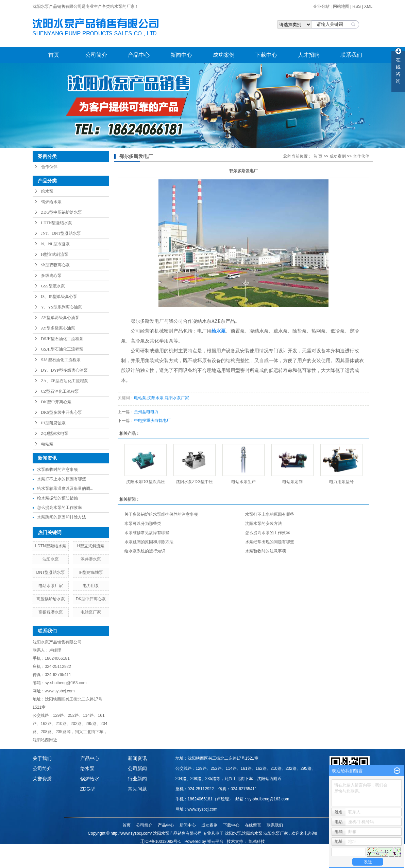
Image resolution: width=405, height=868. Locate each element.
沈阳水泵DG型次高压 (146, 482)
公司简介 (96, 55)
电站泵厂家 (91, 612)
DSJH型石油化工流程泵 (62, 339)
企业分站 (321, 6)
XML (368, 6)
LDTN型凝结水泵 (57, 223)
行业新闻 (137, 779)
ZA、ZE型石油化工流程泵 (65, 381)
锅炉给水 (90, 779)
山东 (202, 849)
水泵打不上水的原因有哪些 (62, 479)
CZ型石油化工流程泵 (60, 391)
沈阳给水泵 (252, 833)
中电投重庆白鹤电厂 (152, 421)
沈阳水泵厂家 (177, 398)
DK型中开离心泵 (56, 402)
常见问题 (137, 789)
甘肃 (248, 849)
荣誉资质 (42, 779)
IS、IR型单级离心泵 (59, 297)
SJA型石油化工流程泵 (61, 360)
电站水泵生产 (243, 482)
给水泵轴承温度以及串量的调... (65, 489)
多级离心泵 (51, 276)
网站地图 (342, 6)
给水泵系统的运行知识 (145, 551)
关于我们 (42, 758)
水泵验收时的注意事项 (57, 470)
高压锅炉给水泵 (51, 599)
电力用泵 (91, 586)
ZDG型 (88, 789)
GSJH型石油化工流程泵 (62, 349)
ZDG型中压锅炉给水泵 (62, 212)
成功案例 (224, 55)
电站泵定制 (292, 482)
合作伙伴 (49, 167)
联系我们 (351, 55)
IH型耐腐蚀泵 (54, 423)
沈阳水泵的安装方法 (264, 524)
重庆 (271, 849)
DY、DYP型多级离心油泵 (64, 370)
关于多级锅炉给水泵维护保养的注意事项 (161, 514)
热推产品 (138, 849)
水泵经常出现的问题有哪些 (270, 542)
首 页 (318, 156)
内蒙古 (259, 849)
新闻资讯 (137, 758)
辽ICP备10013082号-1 (161, 842)
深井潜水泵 (91, 559)
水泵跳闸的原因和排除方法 (62, 517)
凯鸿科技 (257, 842)
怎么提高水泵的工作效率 (60, 508)
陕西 (239, 849)
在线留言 (253, 825)
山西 (230, 849)
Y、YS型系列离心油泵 (62, 307)
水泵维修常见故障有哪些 (147, 533)
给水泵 (47, 191)
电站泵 (47, 444)
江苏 (211, 849)
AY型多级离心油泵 (58, 328)
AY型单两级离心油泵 (60, 318)
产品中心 (139, 55)
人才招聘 (309, 55)
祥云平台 (215, 842)
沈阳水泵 (51, 559)
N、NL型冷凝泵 (56, 244)
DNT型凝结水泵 (51, 572)
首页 (54, 55)
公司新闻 (137, 768)
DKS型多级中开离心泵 (62, 412)
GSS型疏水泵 (53, 286)
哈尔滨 (190, 849)
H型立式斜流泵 (55, 254)
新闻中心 (181, 55)
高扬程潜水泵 (51, 612)
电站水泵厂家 (51, 586)
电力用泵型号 (341, 482)
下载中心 (266, 55)
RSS (357, 6)
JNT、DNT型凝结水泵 (61, 233)
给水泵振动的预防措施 (57, 498)
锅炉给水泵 (51, 202)
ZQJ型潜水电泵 (55, 433)
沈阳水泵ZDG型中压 (194, 482)
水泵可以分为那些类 (143, 524)
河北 (220, 849)
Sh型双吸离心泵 (56, 265)
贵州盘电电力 (146, 412)
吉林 (179, 849)
